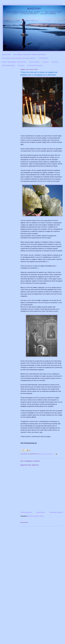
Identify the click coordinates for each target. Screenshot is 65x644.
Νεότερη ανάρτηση (26, 512)
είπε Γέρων (21, 65)
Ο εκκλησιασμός (43, 58)
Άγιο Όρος (46, 62)
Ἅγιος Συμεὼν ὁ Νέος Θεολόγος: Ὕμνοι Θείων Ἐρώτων (19, 58)
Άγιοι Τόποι (55, 62)
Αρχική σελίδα (6, 54)
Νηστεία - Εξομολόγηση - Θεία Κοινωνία (14, 62)
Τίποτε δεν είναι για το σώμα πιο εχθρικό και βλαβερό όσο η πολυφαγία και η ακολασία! (39, 74)
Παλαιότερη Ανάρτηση (56, 512)
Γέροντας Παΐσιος (34, 62)
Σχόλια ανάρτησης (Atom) (36, 516)
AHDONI (34, 9)
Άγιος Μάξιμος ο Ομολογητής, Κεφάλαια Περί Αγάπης (29, 54)
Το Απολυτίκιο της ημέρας (35, 65)
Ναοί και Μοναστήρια (8, 65)
